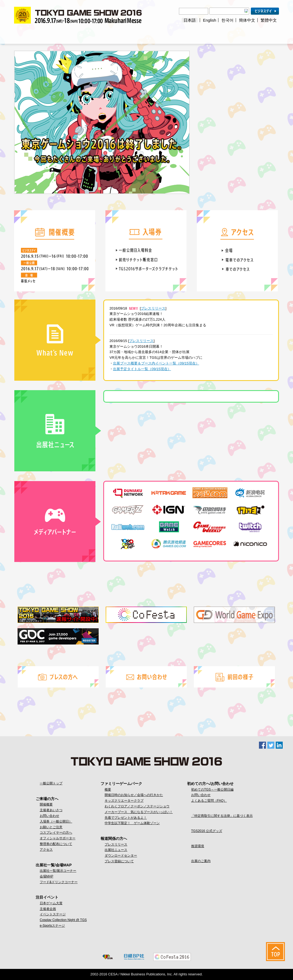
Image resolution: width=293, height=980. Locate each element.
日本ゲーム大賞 (51, 903)
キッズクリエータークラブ (124, 801)
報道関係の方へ (213, 34)
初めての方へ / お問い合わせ (257, 34)
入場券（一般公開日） (56, 821)
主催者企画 (48, 909)
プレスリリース (153, 308)
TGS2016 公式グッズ (207, 831)
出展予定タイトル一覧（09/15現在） (142, 369)
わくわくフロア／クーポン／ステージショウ (137, 806)
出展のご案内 (201, 861)
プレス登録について (119, 861)
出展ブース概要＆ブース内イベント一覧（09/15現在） (156, 363)
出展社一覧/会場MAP (80, 34)
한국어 (227, 20)
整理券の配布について (56, 844)
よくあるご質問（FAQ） (209, 801)
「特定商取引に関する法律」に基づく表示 (222, 816)
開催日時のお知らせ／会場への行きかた (134, 795)
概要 (108, 790)
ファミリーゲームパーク (169, 34)
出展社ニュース (116, 850)
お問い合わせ (49, 816)
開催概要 (46, 804)
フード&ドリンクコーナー (59, 882)
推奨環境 (198, 846)
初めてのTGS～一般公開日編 (212, 790)
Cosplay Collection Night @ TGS (63, 920)
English (210, 20)
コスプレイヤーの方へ (56, 833)
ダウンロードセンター (121, 856)
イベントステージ (53, 914)
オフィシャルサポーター (58, 838)
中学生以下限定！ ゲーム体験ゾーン (132, 823)
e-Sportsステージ (52, 926)
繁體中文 (269, 20)
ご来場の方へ (36, 34)
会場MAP (46, 876)
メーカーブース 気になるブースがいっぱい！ (139, 812)
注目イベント (125, 34)
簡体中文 (247, 20)
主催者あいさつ (51, 810)
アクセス (46, 850)
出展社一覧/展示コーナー (58, 871)
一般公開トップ (51, 783)
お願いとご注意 (51, 827)
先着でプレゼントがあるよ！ (126, 818)
